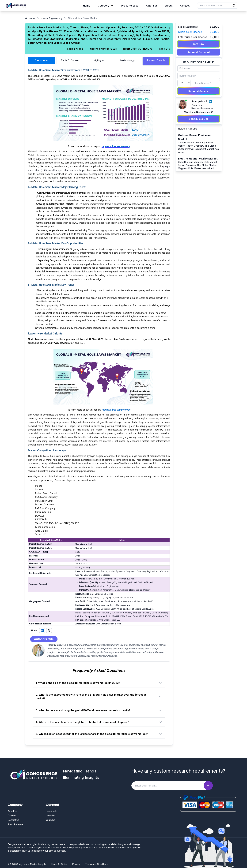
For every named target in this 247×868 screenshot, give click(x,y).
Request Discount (199, 52)
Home (87, 6)
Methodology (127, 60)
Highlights (99, 60)
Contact (185, 6)
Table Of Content (70, 60)
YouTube (51, 818)
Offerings (152, 6)
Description (42, 60)
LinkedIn (50, 814)
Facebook (51, 810)
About (169, 6)
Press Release (130, 6)
